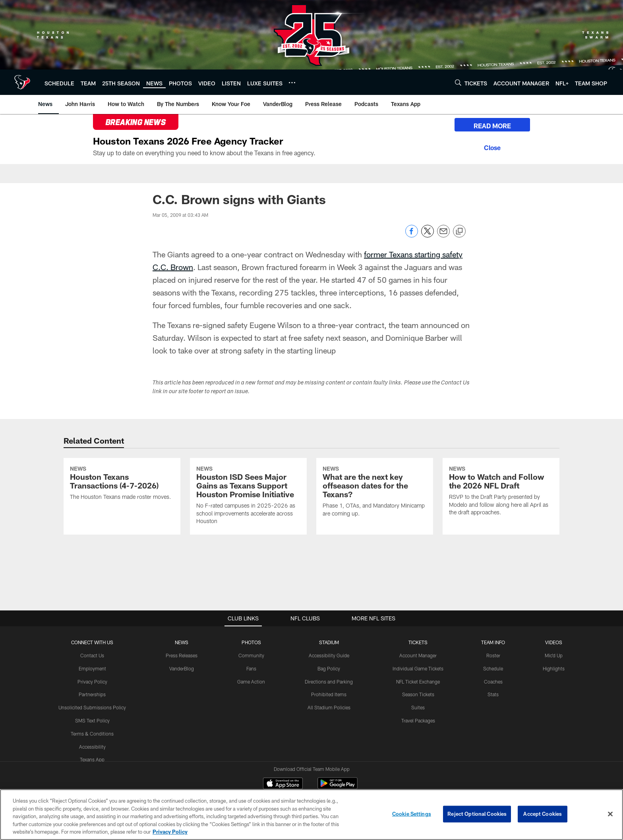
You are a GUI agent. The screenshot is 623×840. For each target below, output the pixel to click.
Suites (418, 707)
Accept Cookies (543, 817)
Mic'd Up (554, 655)
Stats (493, 694)
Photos (251, 642)
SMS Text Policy (92, 720)
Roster (493, 655)
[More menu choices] (292, 83)
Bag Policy (329, 668)
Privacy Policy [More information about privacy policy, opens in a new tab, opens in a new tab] (170, 836)
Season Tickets (418, 694)
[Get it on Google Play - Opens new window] (338, 787)
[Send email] (443, 235)
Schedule (493, 668)
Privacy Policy (92, 682)
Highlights (554, 668)
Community (251, 655)
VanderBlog (182, 668)
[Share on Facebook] (412, 235)
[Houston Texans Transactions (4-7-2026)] (122, 484)
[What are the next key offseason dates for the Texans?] (375, 492)
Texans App (92, 759)
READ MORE (492, 126)
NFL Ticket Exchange (418, 682)
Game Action (251, 682)
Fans (251, 668)
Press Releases (182, 655)
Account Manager (418, 655)
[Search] (458, 82)
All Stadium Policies (329, 707)
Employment (92, 668)
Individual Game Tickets (418, 668)
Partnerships (92, 694)
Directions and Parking (329, 682)
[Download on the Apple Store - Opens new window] (283, 784)
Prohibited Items (329, 694)
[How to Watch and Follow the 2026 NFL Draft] (501, 492)
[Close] (492, 147)
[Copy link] (459, 232)
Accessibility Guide (329, 655)
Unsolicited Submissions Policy (92, 707)
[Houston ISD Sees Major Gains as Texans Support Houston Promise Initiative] (248, 496)
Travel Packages (418, 720)
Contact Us (92, 655)
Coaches (493, 682)
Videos (554, 642)
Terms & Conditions (92, 734)
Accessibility (92, 747)
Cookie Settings (412, 817)
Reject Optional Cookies (477, 817)
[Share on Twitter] (428, 235)
